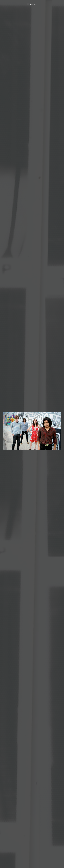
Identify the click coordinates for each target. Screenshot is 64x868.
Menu (34, 4)
